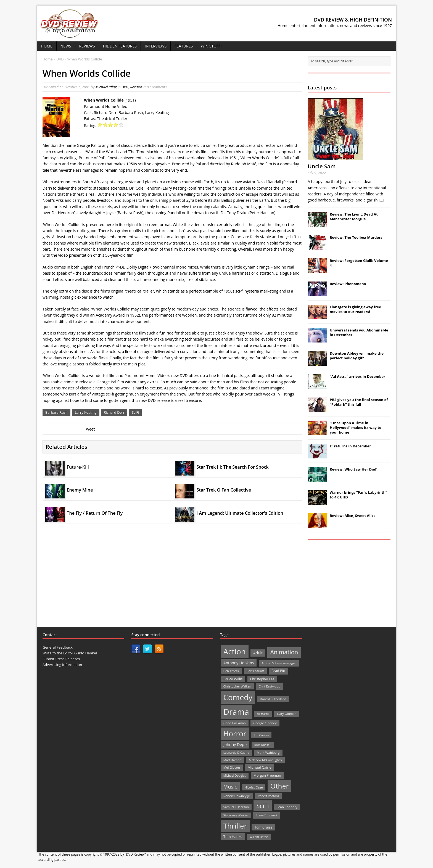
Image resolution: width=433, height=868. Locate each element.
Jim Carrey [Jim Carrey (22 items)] (261, 735)
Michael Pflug (106, 87)
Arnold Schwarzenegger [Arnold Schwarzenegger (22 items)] (279, 663)
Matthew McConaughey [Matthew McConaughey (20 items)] (265, 760)
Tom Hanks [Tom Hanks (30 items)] (233, 837)
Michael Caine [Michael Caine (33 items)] (259, 767)
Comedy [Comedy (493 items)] (238, 697)
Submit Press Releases (61, 659)
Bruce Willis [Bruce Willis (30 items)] (233, 679)
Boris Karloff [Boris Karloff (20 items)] (255, 671)
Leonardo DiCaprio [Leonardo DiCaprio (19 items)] (236, 753)
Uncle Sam (322, 166)
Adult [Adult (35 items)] (258, 653)
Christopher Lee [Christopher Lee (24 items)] (262, 679)
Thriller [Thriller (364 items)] (235, 826)
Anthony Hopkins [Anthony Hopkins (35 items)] (239, 663)
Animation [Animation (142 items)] (284, 652)
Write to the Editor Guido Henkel (70, 653)
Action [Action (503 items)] (235, 651)
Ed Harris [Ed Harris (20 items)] (263, 714)
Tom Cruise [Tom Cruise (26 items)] (263, 827)
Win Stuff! (211, 46)
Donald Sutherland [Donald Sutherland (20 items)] (273, 699)
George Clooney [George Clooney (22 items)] (265, 723)
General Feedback (58, 647)
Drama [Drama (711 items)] (236, 712)
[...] (381, 200)
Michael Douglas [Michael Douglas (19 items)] (235, 776)
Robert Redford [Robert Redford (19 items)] (268, 796)
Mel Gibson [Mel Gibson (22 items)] (232, 767)
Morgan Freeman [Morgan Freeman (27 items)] (267, 775)
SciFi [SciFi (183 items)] (263, 806)
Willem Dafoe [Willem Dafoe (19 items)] (259, 837)
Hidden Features (120, 46)
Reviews (87, 46)
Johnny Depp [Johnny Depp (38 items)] (235, 744)
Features (184, 46)
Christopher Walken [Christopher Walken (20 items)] (237, 686)
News (66, 46)
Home (47, 46)
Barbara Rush (56, 412)
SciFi (135, 412)
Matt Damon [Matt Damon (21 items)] (232, 760)
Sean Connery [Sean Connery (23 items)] (287, 807)
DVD (125, 87)
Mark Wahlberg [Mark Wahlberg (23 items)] (268, 752)
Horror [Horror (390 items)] (235, 734)
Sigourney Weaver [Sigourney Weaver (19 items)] (236, 815)
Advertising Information (62, 665)
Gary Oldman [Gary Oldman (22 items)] (287, 714)
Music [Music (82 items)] (230, 787)
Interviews (156, 46)
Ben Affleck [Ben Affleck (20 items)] (231, 671)
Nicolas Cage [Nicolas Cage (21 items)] (254, 787)
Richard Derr (114, 412)
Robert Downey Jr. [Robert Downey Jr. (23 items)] (237, 796)
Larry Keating (86, 412)
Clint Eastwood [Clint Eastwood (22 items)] (270, 686)
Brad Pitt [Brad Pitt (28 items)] (278, 671)
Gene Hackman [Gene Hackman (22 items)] (235, 723)
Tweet (89, 429)
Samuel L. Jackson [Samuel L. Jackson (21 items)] (236, 807)
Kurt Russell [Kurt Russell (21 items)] (263, 745)
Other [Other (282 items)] (280, 786)
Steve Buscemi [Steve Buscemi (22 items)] (266, 815)
